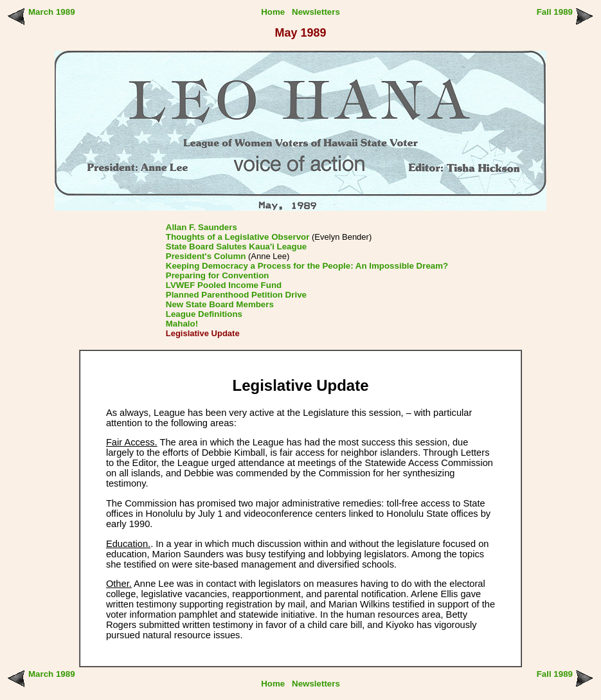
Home (273, 12)
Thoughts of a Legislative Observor (238, 237)
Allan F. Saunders (202, 227)
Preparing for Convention (218, 275)
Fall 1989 (555, 12)
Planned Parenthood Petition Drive (236, 295)
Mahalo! (182, 324)
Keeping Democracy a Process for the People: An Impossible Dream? (307, 266)
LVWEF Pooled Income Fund (224, 285)
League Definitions (204, 314)
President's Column (206, 256)
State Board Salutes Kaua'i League (236, 247)
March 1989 (52, 12)
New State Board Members (220, 304)
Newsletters (316, 12)
